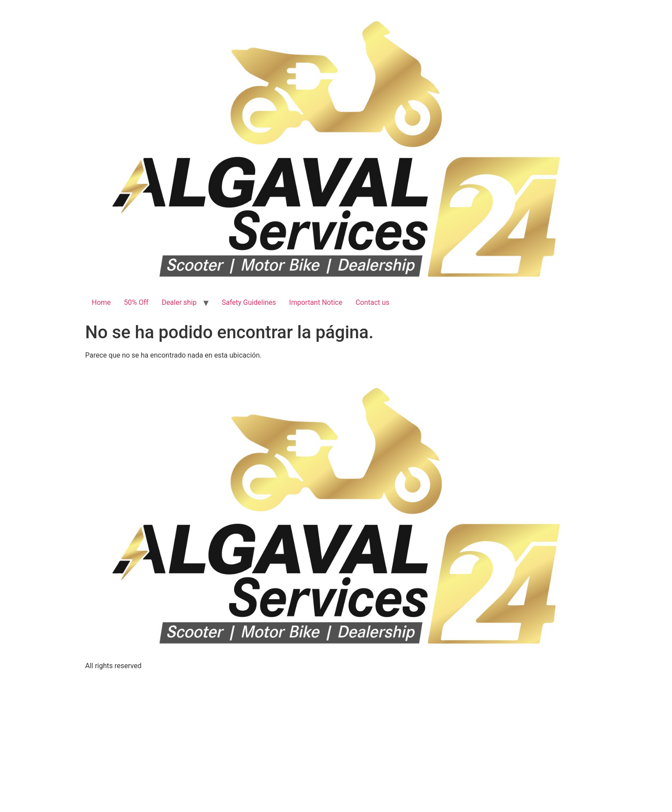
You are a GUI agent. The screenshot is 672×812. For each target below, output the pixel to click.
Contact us (373, 302)
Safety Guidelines (249, 302)
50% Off (136, 302)
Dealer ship (179, 302)
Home (101, 302)
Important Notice (316, 302)
